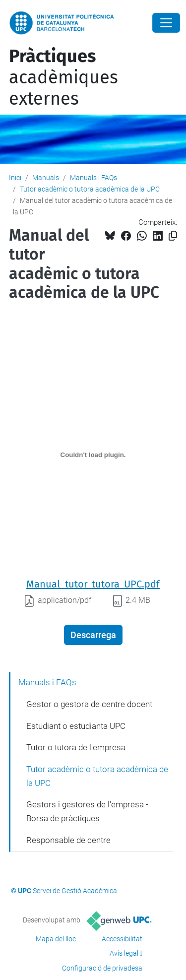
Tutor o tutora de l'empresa (76, 747)
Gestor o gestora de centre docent (89, 704)
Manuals (46, 178)
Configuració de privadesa (102, 968)
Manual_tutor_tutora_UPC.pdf (93, 584)
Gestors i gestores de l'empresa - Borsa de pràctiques (87, 811)
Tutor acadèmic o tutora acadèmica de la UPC (90, 189)
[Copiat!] (173, 236)
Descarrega (93, 635)
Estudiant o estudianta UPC (76, 726)
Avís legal (124, 953)
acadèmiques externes (63, 77)
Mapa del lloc (56, 939)
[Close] (166, 23)
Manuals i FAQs (93, 178)
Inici (15, 178)
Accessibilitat (122, 939)
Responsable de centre (68, 840)
